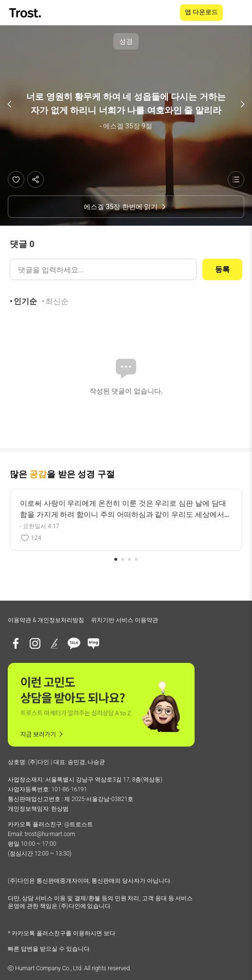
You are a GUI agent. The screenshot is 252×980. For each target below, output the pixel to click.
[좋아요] (16, 179)
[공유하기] (36, 179)
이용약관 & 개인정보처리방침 (46, 620)
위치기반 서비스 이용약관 (125, 620)
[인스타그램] (35, 643)
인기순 (25, 301)
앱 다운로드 (201, 12)
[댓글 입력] (103, 269)
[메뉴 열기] (238, 13)
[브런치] (54, 643)
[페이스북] (16, 643)
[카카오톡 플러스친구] (74, 643)
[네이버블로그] (93, 643)
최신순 (57, 301)
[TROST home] (26, 13)
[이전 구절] (10, 104)
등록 (222, 269)
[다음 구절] (242, 104)
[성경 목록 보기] (236, 179)
